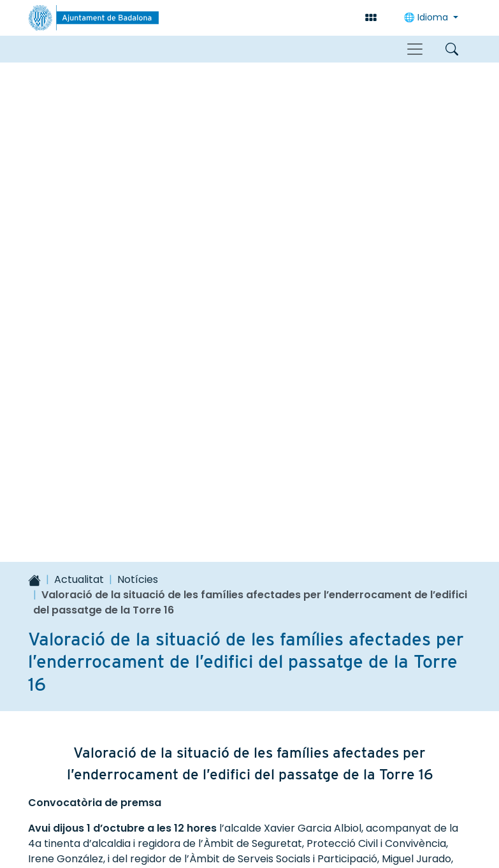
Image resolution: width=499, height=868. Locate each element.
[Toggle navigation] (415, 49)
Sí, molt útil (93, 558)
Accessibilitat (162, 798)
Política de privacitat (405, 798)
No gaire (213, 558)
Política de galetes (250, 829)
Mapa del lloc (75, 798)
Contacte (240, 798)
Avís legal (309, 798)
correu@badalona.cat (264, 761)
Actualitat (79, 95)
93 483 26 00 (244, 748)
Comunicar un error (396, 558)
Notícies (138, 95)
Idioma (427, 17)
